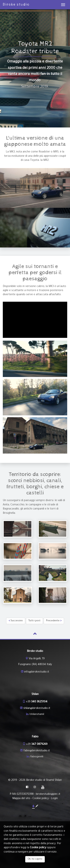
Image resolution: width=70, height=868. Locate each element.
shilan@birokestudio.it (37, 708)
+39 (37, 702)
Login (54, 799)
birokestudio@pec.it (48, 794)
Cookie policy (41, 799)
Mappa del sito (21, 799)
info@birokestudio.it (37, 672)
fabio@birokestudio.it (37, 751)
